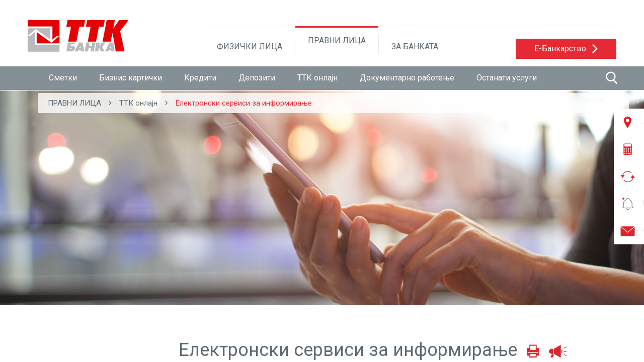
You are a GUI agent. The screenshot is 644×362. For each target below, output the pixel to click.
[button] (566, 49)
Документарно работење (407, 78)
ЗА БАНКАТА (415, 47)
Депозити (257, 78)
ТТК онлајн (317, 78)
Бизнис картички (131, 78)
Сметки (63, 78)
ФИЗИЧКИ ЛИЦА (250, 47)
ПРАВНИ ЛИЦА (337, 40)
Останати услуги (507, 78)
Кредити (200, 78)
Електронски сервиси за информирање (244, 103)
